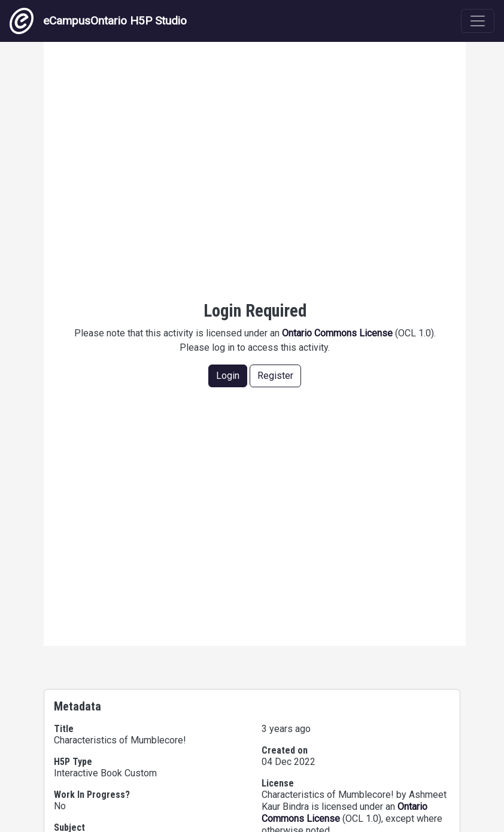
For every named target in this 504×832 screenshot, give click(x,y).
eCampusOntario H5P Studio (98, 21)
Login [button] (228, 376)
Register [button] (275, 376)
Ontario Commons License (337, 333)
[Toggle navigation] (478, 21)
